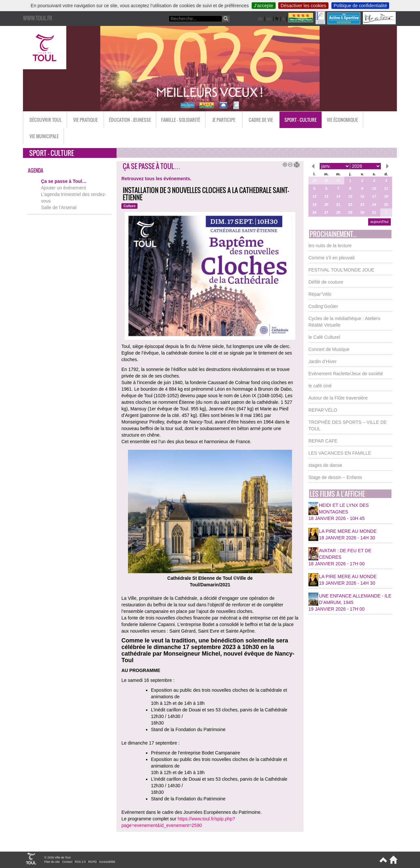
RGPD (93, 862)
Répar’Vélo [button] (320, 294)
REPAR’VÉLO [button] (323, 410)
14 (338, 196)
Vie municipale (44, 136)
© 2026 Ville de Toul (57, 857)
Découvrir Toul (46, 120)
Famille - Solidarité (181, 120)
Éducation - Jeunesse (130, 120)
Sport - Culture (301, 120)
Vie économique (342, 120)
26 (314, 212)
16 (362, 196)
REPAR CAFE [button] (323, 441)
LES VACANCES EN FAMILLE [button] (340, 453)
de (260, 19)
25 (386, 205)
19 (314, 205)
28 (338, 212)
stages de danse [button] (325, 465)
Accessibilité (107, 862)
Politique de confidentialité (360, 6)
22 (350, 205)
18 (386, 196)
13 (326, 196)
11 (386, 188)
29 (314, 181)
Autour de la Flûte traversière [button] (338, 398)
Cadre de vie (261, 120)
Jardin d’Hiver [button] (323, 361)
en (269, 19)
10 (374, 188)
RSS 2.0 (80, 862)
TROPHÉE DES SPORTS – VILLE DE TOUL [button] (348, 425)
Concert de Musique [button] (329, 349)
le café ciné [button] (320, 386)
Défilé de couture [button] (326, 282)
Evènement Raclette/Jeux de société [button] (346, 374)
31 (338, 181)
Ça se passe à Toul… (64, 181)
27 (326, 212)
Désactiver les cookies (303, 6)
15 (350, 196)
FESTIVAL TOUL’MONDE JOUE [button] (341, 270)
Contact (67, 862)
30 (326, 181)
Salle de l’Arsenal (59, 207)
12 (314, 196)
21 (338, 205)
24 (374, 205)
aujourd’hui (379, 222)
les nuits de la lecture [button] (330, 246)
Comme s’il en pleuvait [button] (332, 258)
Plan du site (52, 862)
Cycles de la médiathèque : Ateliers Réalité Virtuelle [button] (344, 322)
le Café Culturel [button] (324, 337)
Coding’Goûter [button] (323, 306)
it (284, 19)
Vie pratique (85, 120)
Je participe (224, 120)
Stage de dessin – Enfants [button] (335, 477)
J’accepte (264, 6)
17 (374, 196)
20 (326, 205)
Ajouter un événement (63, 188)
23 (362, 205)
